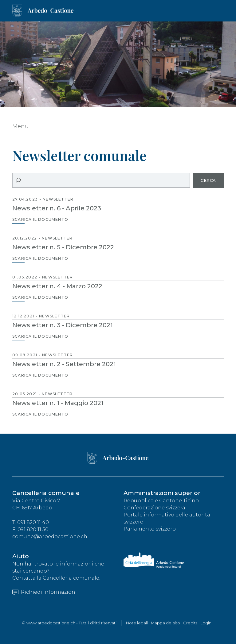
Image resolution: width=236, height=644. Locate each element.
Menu (20, 126)
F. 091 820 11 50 (30, 529)
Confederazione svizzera (154, 508)
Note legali (137, 623)
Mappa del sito (165, 623)
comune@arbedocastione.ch (50, 537)
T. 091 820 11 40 (31, 522)
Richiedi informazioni (45, 592)
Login (206, 623)
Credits (190, 623)
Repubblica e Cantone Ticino (161, 501)
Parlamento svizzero (150, 529)
